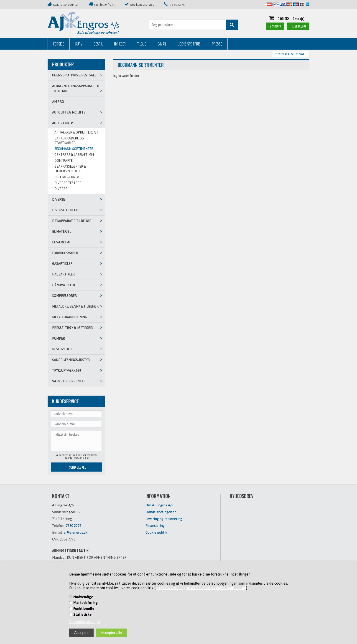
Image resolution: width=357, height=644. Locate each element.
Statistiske (82, 614)
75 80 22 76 (177, 5)
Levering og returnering (164, 519)
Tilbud (142, 44)
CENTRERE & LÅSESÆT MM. (74, 155)
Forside (59, 44)
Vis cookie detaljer (85, 622)
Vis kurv (275, 26)
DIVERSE (61, 189)
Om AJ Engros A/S (159, 505)
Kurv (79, 44)
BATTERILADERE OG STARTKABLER (69, 141)
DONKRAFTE (64, 161)
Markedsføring (85, 603)
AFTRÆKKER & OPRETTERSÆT (76, 132)
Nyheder (120, 44)
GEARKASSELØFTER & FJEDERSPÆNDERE (70, 169)
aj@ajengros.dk (75, 532)
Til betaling (298, 26)
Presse (217, 44)
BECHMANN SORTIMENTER (74, 149)
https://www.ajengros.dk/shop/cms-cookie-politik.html (201, 588)
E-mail (162, 44)
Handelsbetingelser (161, 512)
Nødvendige (83, 597)
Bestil (98, 44)
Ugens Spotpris (189, 44)
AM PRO (58, 102)
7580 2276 (74, 526)
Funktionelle (84, 609)
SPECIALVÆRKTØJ (67, 177)
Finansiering (155, 526)
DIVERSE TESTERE (68, 183)
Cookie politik (156, 532)
